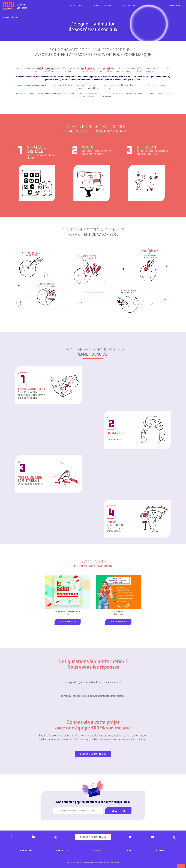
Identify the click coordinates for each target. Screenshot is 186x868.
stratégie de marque (45, 68)
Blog (148, 5)
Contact (172, 5)
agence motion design (34, 85)
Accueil (6, 17)
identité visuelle (88, 68)
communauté (52, 94)
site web (106, 68)
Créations (76, 5)
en (181, 866)
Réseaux (15, 17)
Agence (127, 5)
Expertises (101, 5)
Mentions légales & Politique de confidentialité (102, 862)
